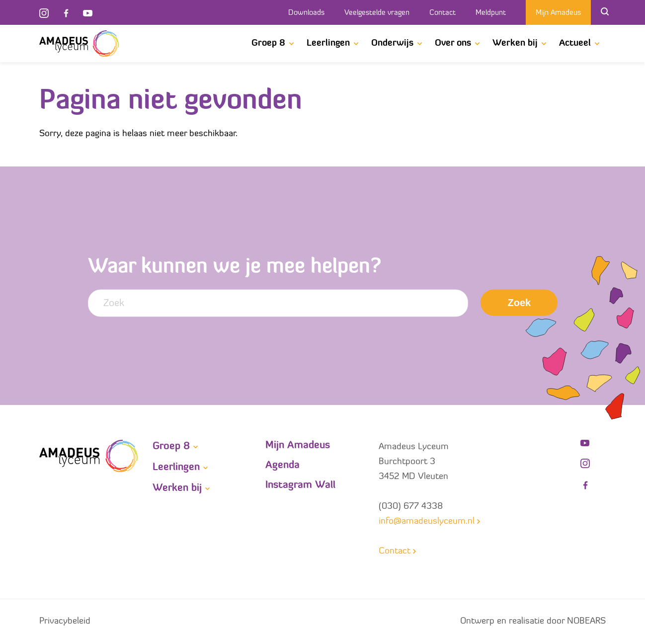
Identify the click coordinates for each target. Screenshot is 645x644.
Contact (443, 13)
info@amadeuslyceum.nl (427, 522)
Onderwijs (392, 43)
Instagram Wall (300, 485)
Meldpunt (491, 13)
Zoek (520, 303)
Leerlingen (328, 43)
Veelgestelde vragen (377, 13)
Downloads (306, 13)
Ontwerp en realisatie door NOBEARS (533, 621)
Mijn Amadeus (558, 13)
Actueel (575, 43)
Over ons (453, 43)
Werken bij (515, 43)
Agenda (282, 466)
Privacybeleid (65, 621)
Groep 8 (268, 43)
